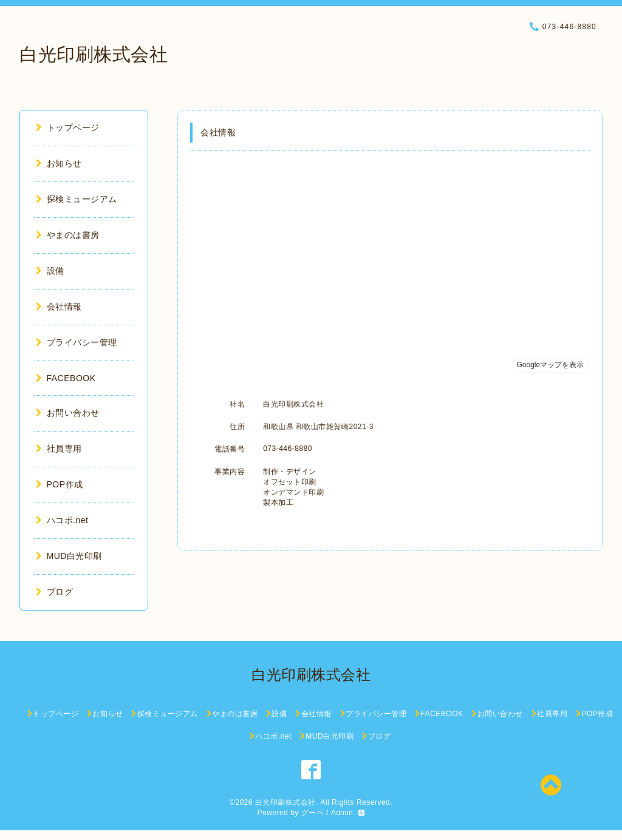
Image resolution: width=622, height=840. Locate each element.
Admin (342, 813)
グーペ (313, 813)
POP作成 (60, 484)
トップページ (68, 127)
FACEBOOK (66, 378)
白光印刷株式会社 (94, 54)
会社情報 (59, 307)
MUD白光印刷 (69, 556)
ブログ (54, 592)
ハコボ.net (62, 520)
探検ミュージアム (77, 199)
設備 (50, 271)
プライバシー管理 (77, 342)
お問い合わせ (68, 413)
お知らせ (59, 163)
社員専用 (59, 449)
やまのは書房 (68, 235)
